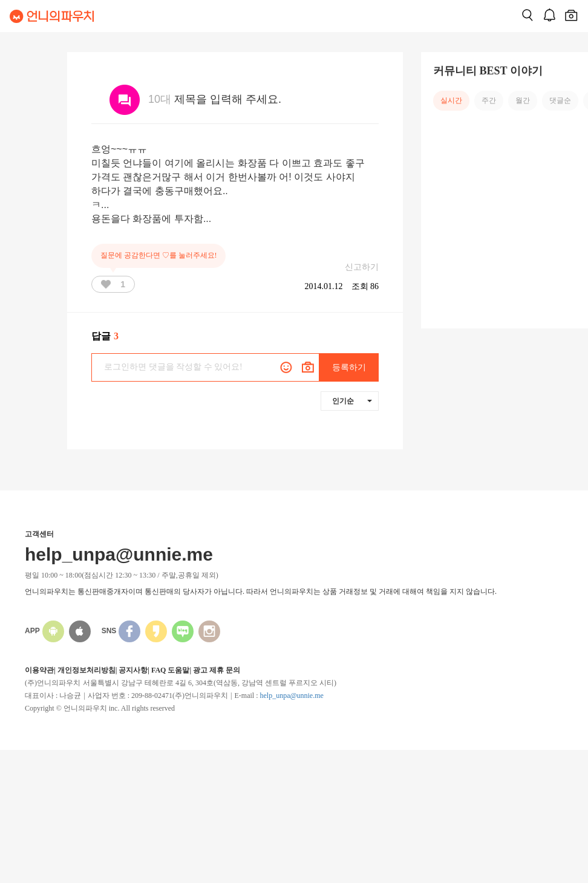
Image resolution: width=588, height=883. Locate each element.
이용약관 (39, 670)
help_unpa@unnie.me (291, 696)
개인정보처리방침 (87, 670)
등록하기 (349, 367)
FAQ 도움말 (170, 670)
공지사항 (133, 670)
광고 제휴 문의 (217, 670)
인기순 (352, 401)
